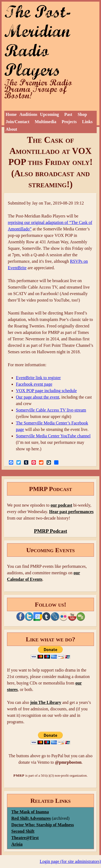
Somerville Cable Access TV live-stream (51, 410)
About (11, 129)
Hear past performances (71, 512)
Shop (82, 114)
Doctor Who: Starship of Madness (43, 825)
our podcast (61, 505)
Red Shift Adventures (31, 818)
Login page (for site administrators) (71, 861)
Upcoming (50, 114)
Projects (69, 122)
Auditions (28, 114)
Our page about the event (38, 397)
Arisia (17, 844)
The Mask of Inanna (30, 812)
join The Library (46, 702)
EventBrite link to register (38, 378)
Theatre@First (25, 838)
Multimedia (46, 122)
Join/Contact (18, 122)
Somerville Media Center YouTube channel (53, 436)
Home (11, 114)
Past (68, 114)
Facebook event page (34, 384)
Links (87, 122)
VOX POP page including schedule (46, 391)
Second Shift (23, 831)
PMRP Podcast (50, 531)
